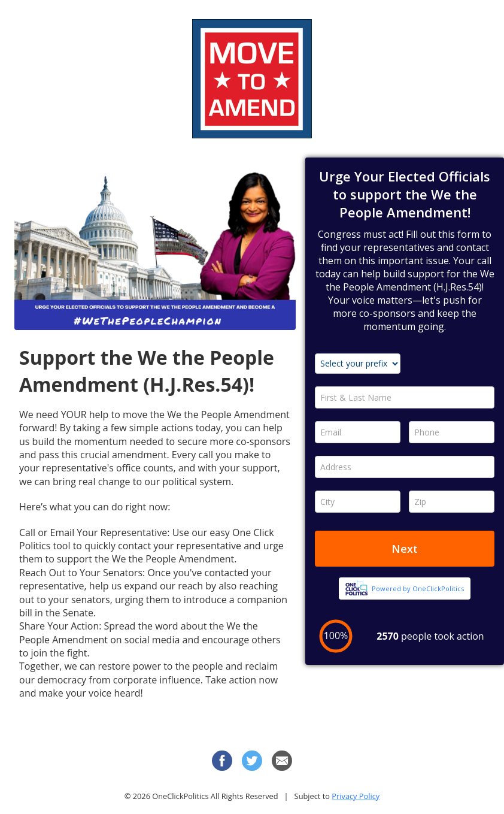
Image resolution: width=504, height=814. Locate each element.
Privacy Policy (356, 796)
